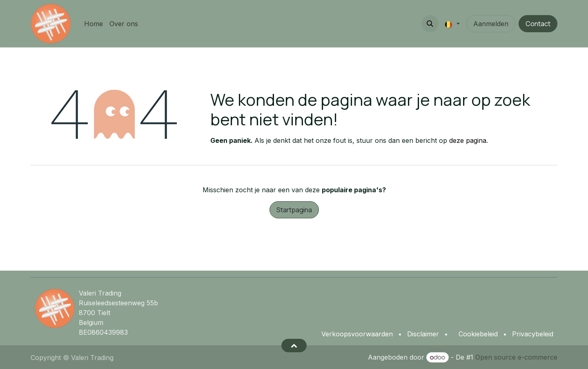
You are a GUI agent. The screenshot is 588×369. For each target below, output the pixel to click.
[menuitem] (94, 24)
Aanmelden (491, 24)
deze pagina (468, 140)
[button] (430, 24)
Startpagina (294, 210)
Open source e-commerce (516, 357)
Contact (538, 24)
